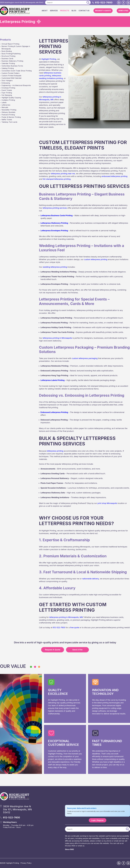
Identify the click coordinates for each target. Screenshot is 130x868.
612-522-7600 (104, 2)
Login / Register (98, 820)
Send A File (123, 11)
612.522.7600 (70, 846)
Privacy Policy (26, 863)
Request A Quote (103, 11)
